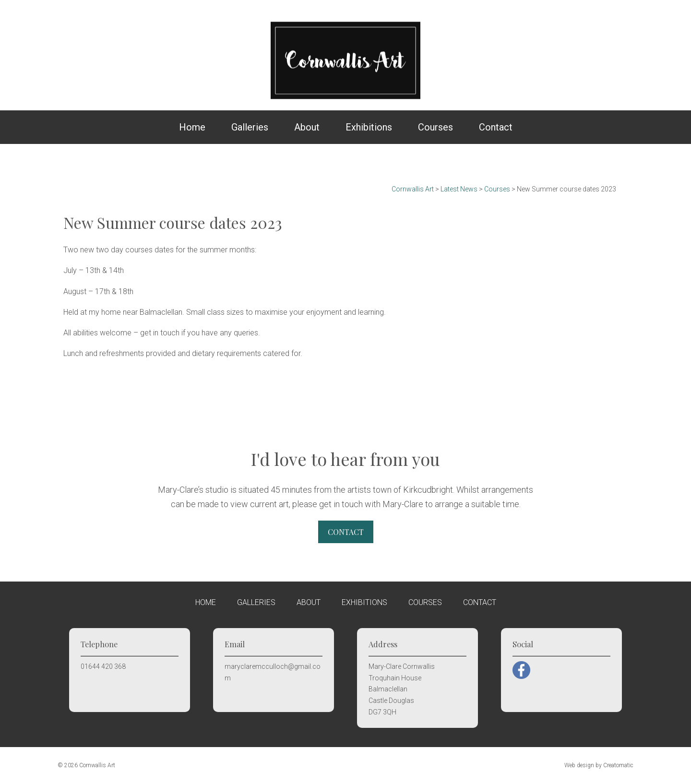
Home (192, 127)
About (307, 127)
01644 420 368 (103, 666)
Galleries (250, 127)
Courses (435, 127)
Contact (496, 127)
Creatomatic (618, 765)
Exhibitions (369, 127)
